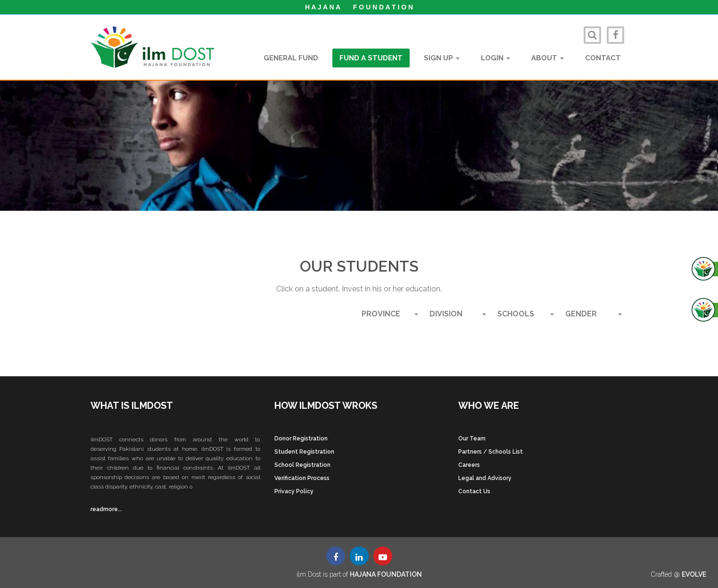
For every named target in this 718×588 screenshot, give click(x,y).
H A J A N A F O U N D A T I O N (359, 7)
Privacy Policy (294, 491)
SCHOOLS (526, 314)
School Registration (302, 465)
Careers (469, 465)
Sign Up (442, 58)
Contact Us (474, 491)
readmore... (106, 509)
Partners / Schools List (491, 452)
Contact (603, 58)
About (548, 58)
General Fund (291, 58)
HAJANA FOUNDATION (386, 574)
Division (458, 314)
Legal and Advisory (485, 478)
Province (390, 314)
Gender (594, 314)
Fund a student (371, 58)
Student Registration (304, 452)
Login (495, 58)
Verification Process (302, 478)
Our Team (472, 439)
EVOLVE (694, 574)
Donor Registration (301, 439)
